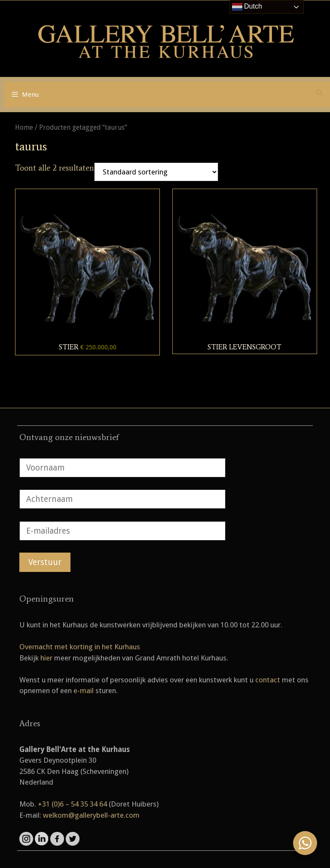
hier (46, 658)
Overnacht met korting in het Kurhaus (80, 647)
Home (24, 127)
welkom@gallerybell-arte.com (91, 815)
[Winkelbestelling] (156, 172)
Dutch (247, 7)
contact (268, 680)
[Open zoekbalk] (319, 93)
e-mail (84, 691)
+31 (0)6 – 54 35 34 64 (72, 804)
